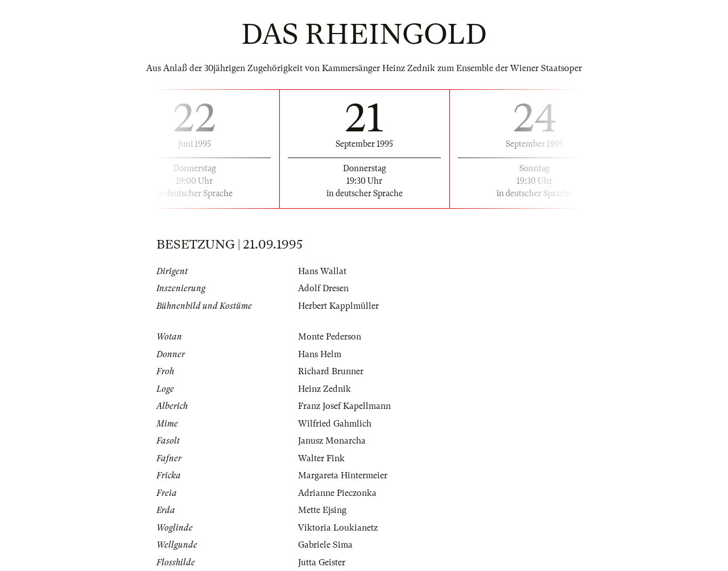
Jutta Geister (322, 562)
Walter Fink (321, 458)
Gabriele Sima (325, 545)
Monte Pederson (330, 337)
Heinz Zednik (324, 389)
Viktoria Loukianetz (338, 528)
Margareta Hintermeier (343, 475)
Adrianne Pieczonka (337, 493)
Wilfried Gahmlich (335, 424)
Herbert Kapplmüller (338, 306)
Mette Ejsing (322, 510)
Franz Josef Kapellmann (344, 406)
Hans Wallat (322, 271)
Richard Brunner (331, 371)
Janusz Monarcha (332, 441)
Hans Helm (320, 354)
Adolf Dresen (323, 288)
